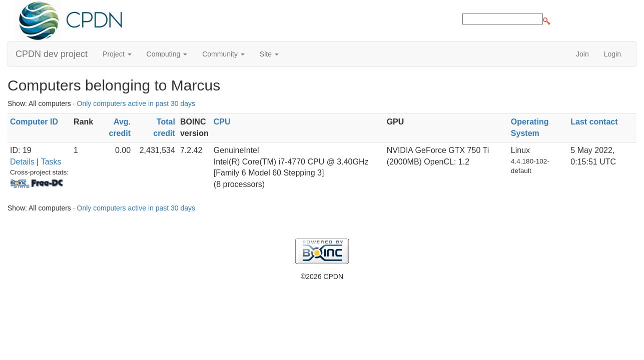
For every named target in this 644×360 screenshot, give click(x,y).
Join (582, 54)
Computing (167, 54)
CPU (222, 122)
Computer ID (34, 122)
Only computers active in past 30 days (136, 103)
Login (612, 54)
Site (269, 54)
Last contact (594, 122)
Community (223, 54)
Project (117, 54)
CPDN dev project (52, 54)
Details (22, 162)
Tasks (51, 162)
